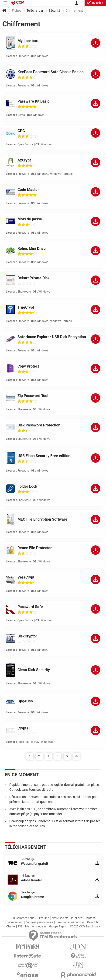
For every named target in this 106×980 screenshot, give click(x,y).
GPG (21, 131)
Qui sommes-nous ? (24, 918)
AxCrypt (24, 160)
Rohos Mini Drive (32, 249)
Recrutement (15, 922)
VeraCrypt (26, 577)
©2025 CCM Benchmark (85, 926)
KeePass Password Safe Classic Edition (51, 72)
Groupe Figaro (58, 926)
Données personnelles (39, 922)
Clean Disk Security (34, 670)
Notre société (60, 918)
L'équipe (44, 918)
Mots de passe (30, 219)
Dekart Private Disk (34, 278)
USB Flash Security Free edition (44, 456)
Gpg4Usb (25, 701)
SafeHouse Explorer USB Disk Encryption (52, 337)
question (95, 3)
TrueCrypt (26, 307)
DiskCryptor (27, 636)
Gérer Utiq (93, 922)
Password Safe (30, 607)
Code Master (28, 190)
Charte (10, 926)
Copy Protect (28, 366)
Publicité (77, 918)
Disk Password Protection (39, 425)
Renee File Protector (35, 548)
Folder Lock (27, 486)
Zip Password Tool (33, 396)
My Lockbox (28, 41)
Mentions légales (36, 926)
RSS (20, 926)
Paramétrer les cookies (70, 922)
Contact (90, 918)
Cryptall (24, 728)
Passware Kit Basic (33, 101)
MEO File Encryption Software (42, 519)
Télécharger (35, 11)
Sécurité (55, 11)
